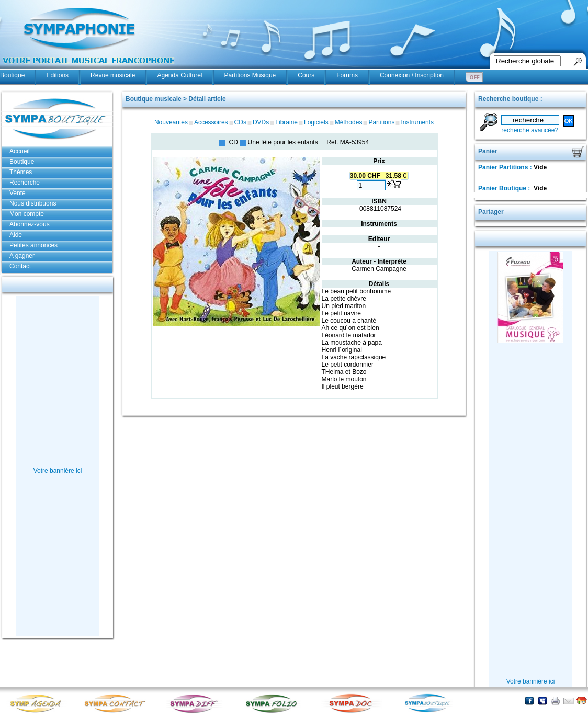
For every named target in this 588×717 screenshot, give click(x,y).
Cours (306, 75)
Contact (20, 266)
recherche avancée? (530, 130)
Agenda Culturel (179, 75)
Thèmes (21, 172)
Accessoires (211, 122)
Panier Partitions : (506, 167)
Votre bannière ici (58, 471)
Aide (16, 235)
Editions (57, 75)
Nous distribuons (33, 203)
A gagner (22, 256)
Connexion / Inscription (412, 75)
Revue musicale (113, 75)
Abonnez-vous (30, 224)
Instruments (417, 122)
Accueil (20, 151)
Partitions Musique (250, 75)
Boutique (12, 75)
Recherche (25, 183)
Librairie (286, 122)
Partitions (381, 122)
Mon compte (27, 214)
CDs (240, 122)
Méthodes (349, 122)
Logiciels (316, 122)
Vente (18, 193)
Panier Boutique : (505, 188)
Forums (347, 75)
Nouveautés (171, 122)
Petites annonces (33, 245)
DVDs (261, 122)
